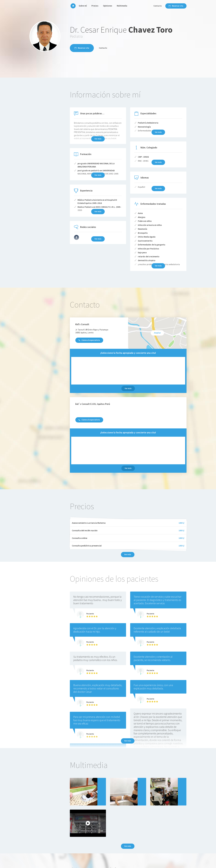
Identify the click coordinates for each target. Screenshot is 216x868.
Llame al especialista (89, 340)
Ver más (128, 388)
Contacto (158, 6)
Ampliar (157, 333)
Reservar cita (176, 6)
